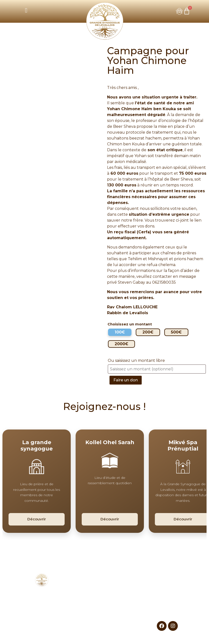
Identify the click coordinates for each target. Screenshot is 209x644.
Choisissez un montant (130, 324)
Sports (125, 593)
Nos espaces (84, 598)
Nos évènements (84, 592)
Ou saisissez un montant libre (137, 360)
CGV (167, 604)
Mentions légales (167, 598)
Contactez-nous (167, 610)
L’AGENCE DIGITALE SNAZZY (143, 639)
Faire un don (126, 380)
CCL (84, 586)
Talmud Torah (125, 598)
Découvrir (37, 519)
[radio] (120, 332)
